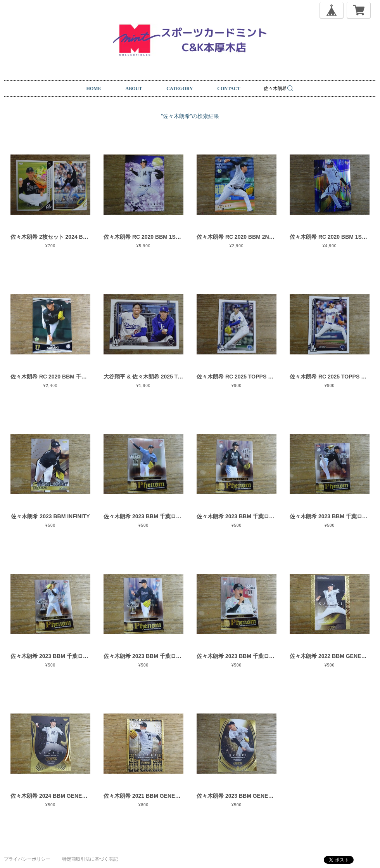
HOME (94, 89)
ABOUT (134, 89)
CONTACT (229, 89)
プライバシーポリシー (27, 859)
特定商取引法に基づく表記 (90, 859)
